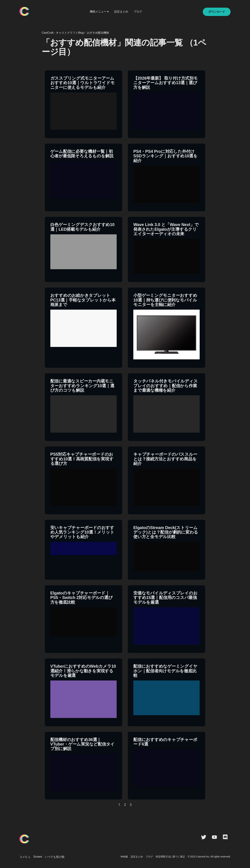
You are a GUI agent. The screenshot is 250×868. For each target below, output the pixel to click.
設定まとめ (121, 12)
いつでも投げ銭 (55, 857)
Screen (38, 857)
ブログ (138, 12)
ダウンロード (217, 12)
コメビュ (25, 857)
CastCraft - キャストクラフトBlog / (63, 33)
